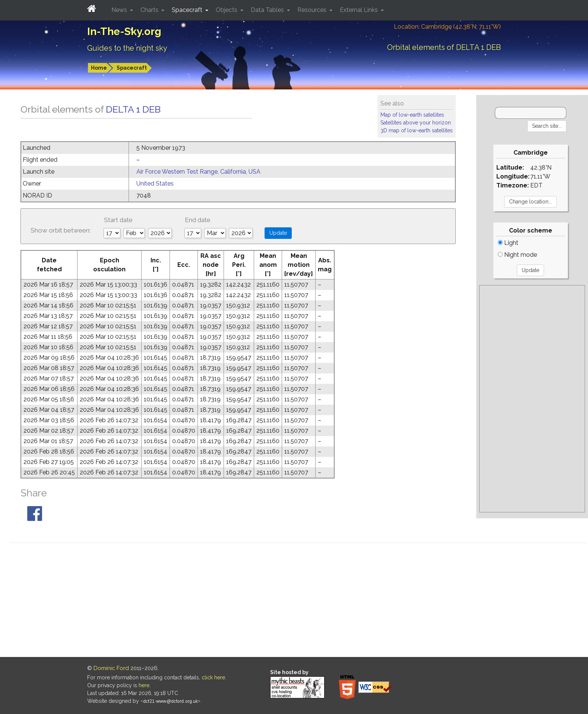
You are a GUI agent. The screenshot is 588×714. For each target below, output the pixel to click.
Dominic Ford (111, 668)
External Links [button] (360, 10)
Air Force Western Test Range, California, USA (198, 172)
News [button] (120, 10)
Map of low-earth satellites (412, 115)
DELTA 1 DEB (133, 109)
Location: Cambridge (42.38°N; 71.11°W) (447, 27)
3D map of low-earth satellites (417, 130)
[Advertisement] (532, 399)
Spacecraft (132, 68)
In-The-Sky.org (124, 31)
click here (213, 677)
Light (508, 243)
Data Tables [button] (268, 10)
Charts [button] (150, 10)
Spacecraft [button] (188, 10)
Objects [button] (227, 10)
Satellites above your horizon (416, 123)
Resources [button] (313, 10)
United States (155, 184)
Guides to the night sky (127, 48)
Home (99, 68)
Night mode (517, 255)
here (144, 685)
